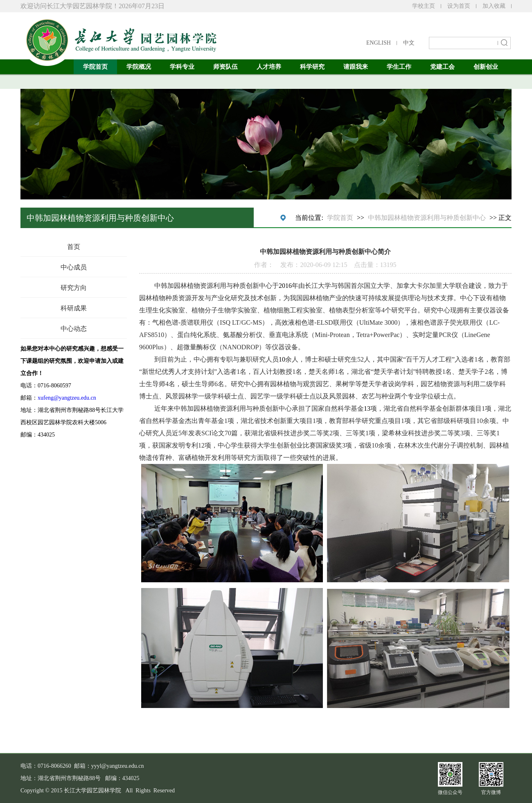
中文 (409, 43)
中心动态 (74, 329)
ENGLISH (379, 43)
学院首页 (95, 67)
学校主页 (424, 6)
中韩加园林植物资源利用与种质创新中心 (427, 218)
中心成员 (74, 267)
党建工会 (442, 67)
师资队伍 (225, 67)
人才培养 (269, 67)
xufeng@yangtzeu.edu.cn (67, 398)
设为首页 (459, 6)
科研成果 (74, 308)
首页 (74, 247)
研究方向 (74, 288)
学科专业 (182, 67)
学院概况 (139, 67)
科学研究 (312, 67)
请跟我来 (356, 67)
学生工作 (399, 67)
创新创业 (486, 67)
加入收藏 (494, 6)
